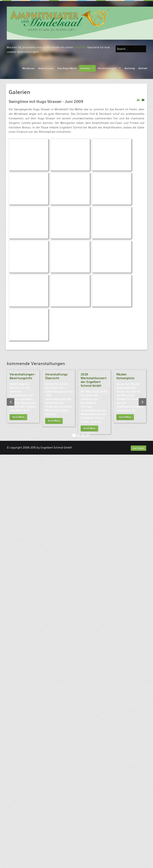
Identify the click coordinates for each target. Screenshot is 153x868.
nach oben (138, 448)
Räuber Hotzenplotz (125, 376)
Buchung (130, 68)
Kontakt (143, 68)
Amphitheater (46, 68)
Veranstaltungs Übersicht (56, 376)
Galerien (85, 68)
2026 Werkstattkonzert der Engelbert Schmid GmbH (94, 380)
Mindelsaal (29, 68)
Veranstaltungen (107, 68)
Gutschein (80, 47)
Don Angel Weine (67, 68)
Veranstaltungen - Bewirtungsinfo (23, 376)
